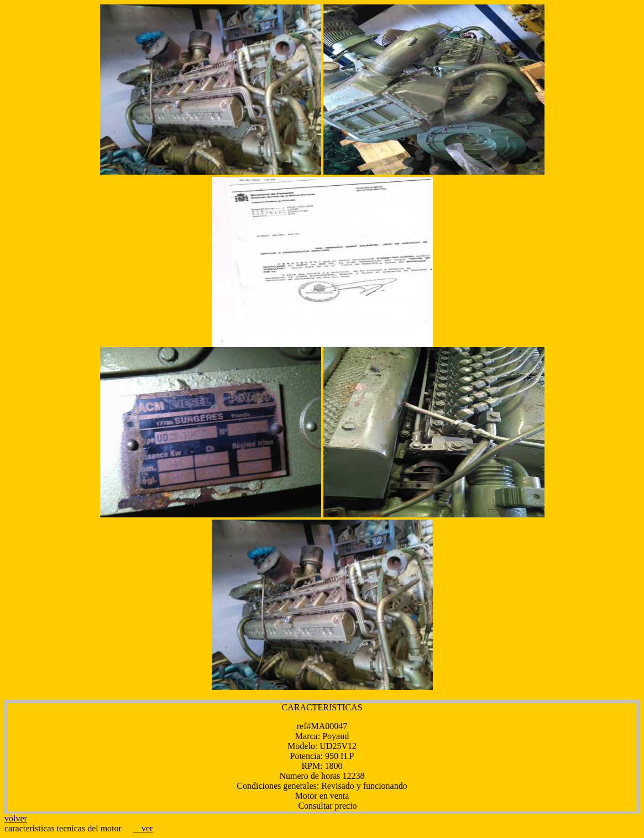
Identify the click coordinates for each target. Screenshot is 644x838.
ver (143, 828)
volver (16, 818)
